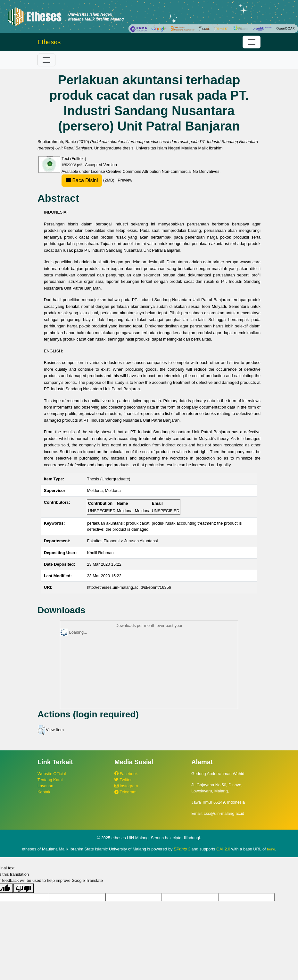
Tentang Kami (50, 780)
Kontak (44, 792)
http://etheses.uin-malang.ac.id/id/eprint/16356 (129, 587)
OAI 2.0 (223, 849)
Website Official (52, 774)
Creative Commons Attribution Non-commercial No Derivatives (163, 171)
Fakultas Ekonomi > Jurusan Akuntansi (122, 541)
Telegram (125, 792)
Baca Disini (82, 180)
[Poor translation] (23, 888)
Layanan (45, 786)
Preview (125, 180)
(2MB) (88, 180)
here (271, 849)
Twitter (123, 780)
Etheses (49, 42)
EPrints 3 (182, 849)
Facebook (126, 774)
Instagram (126, 786)
